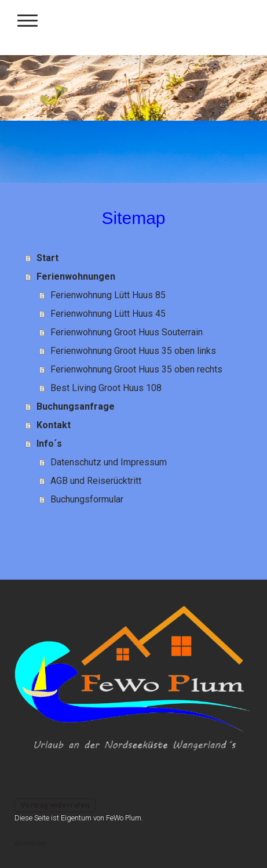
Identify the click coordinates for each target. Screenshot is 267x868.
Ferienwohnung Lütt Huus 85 (108, 295)
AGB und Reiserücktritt (96, 481)
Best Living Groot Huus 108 (106, 388)
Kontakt (54, 425)
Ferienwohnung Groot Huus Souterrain (127, 332)
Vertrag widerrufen (55, 805)
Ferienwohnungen (76, 276)
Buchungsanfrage (76, 406)
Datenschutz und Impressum (109, 462)
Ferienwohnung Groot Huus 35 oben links (133, 351)
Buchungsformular (87, 499)
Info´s (49, 444)
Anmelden (31, 843)
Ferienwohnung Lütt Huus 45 (108, 314)
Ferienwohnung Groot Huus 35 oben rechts (136, 369)
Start (47, 258)
